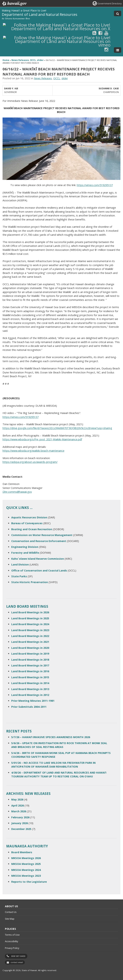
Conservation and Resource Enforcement (39, 541)
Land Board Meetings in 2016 (30, 671)
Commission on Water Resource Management (42, 535)
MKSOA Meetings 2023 (26, 876)
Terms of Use (12, 935)
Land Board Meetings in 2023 (30, 630)
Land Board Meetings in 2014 (30, 683)
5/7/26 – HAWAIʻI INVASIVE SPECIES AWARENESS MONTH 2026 (51, 737)
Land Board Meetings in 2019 (30, 654)
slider (40, 60)
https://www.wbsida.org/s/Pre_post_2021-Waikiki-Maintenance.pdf (42, 439)
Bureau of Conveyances (27, 523)
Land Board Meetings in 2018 (30, 660)
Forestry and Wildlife (25, 553)
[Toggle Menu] (118, 50)
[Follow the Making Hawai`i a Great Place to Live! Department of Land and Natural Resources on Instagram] (106, 49)
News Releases (20, 60)
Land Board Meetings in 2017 (30, 665)
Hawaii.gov (14, 4)
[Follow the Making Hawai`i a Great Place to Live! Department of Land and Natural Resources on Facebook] (100, 33)
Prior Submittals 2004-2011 (29, 707)
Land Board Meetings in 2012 (30, 695)
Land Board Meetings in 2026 (30, 612)
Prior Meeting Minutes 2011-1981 (33, 701)
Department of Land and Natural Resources (40, 14)
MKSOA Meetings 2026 (26, 858)
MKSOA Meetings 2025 (26, 864)
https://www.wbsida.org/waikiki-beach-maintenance (33, 451)
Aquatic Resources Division (29, 517)
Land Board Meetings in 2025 (30, 618)
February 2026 (20, 817)
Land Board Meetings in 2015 (30, 677)
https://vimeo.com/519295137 (95, 185)
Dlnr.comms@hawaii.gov (17, 492)
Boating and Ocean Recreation (32, 529)
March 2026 (19, 811)
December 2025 (21, 829)
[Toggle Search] (118, 13)
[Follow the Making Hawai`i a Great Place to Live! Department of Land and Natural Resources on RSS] (94, 33)
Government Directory (109, 3)
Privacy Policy (12, 948)
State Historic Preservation (30, 582)
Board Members (22, 852)
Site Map (10, 919)
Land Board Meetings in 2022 (30, 636)
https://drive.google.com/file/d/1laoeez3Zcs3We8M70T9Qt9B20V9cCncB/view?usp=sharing (57, 428)
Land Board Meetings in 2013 (30, 689)
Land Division (20, 564)
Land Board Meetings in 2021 (30, 642)
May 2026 (17, 799)
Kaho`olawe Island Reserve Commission (38, 559)
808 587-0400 (18, 956)
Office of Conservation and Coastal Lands (39, 570)
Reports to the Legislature (29, 882)
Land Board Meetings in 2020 (30, 648)
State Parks (19, 576)
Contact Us (11, 912)
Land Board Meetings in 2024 (30, 624)
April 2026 (18, 805)
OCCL (33, 60)
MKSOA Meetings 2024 (26, 870)
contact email (17, 962)
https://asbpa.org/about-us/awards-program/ (30, 462)
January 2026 (20, 823)
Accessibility (11, 941)
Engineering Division (25, 547)
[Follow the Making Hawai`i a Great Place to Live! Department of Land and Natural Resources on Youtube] (106, 33)
